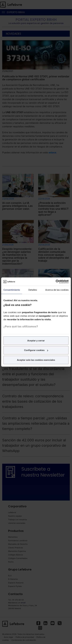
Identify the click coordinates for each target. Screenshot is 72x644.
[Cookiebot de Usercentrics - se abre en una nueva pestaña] (56, 282)
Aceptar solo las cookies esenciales (36, 360)
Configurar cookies (36, 350)
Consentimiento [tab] (12, 290)
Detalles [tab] (33, 290)
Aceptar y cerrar (36, 340)
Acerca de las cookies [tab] (57, 290)
